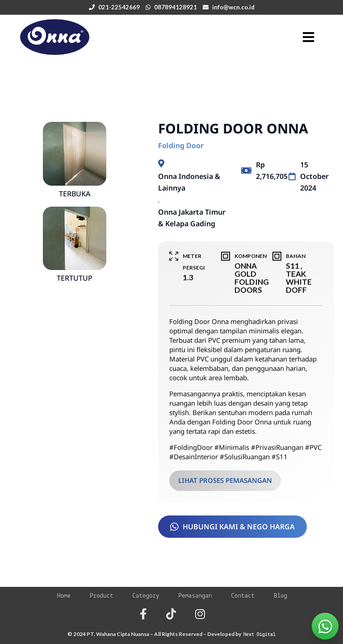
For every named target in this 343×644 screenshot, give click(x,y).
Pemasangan (195, 596)
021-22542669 (119, 7)
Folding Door (181, 145)
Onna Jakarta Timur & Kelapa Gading (192, 218)
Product (102, 596)
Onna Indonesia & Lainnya (189, 182)
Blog (280, 596)
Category (146, 596)
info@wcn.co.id (233, 7)
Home (64, 596)
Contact (243, 596)
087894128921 (176, 7)
